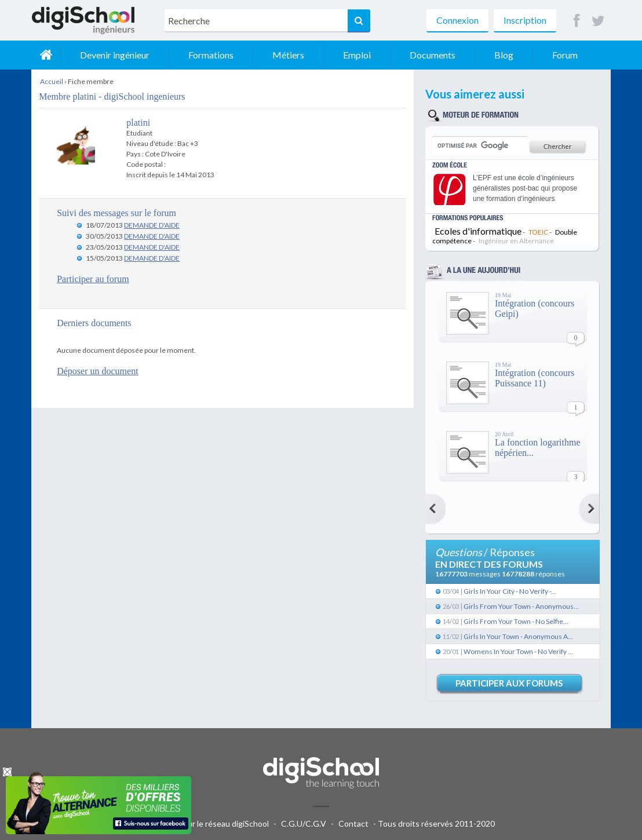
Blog (504, 55)
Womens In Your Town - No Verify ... (518, 651)
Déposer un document (97, 371)
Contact (353, 823)
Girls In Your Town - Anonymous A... (518, 636)
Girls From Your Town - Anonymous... (521, 606)
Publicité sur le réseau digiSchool (209, 823)
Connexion (457, 20)
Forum (565, 55)
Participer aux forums (509, 683)
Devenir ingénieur (115, 55)
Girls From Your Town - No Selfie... (516, 621)
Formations (211, 55)
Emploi (357, 55)
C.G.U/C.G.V (304, 823)
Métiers (288, 55)
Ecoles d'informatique (478, 231)
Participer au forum (93, 279)
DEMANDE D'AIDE (152, 225)
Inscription (525, 20)
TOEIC (538, 232)
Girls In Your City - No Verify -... (510, 591)
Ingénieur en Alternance (516, 241)
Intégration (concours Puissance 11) (535, 378)
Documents (433, 55)
